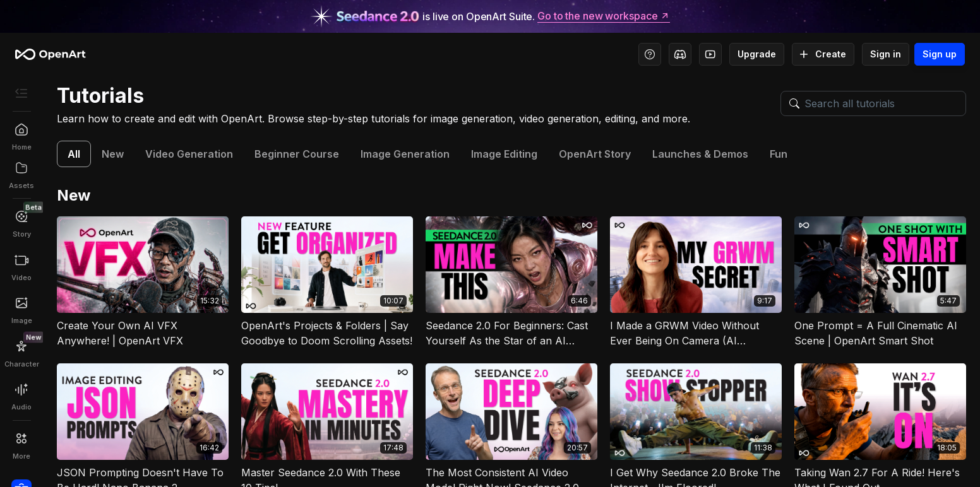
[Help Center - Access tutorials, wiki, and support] (650, 54)
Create (823, 54)
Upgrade (757, 54)
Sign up (940, 54)
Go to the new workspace (604, 16)
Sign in (886, 54)
